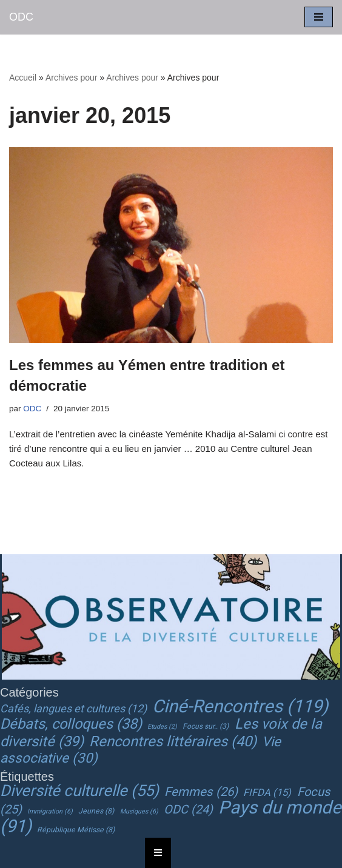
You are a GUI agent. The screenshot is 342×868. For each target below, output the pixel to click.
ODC (32, 409)
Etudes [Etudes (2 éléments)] (162, 727)
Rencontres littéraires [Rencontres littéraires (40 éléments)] (173, 741)
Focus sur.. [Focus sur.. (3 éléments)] (206, 726)
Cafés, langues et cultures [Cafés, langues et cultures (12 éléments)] (73, 708)
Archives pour (72, 78)
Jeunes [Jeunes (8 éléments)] (96, 811)
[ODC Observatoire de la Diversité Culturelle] (21, 17)
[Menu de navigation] (319, 17)
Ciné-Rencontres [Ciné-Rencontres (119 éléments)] (240, 706)
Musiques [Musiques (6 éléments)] (139, 811)
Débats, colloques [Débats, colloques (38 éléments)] (71, 724)
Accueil (23, 78)
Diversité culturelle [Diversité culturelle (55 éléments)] (79, 790)
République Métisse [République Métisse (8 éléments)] (76, 830)
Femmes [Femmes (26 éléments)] (201, 792)
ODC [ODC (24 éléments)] (188, 810)
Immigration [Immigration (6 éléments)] (50, 811)
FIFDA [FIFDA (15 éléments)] (267, 793)
